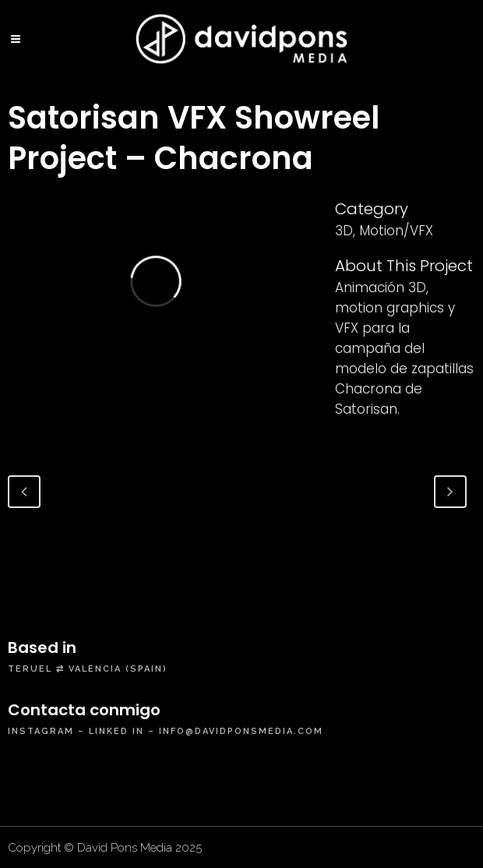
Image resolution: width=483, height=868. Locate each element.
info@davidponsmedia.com (241, 731)
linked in (116, 731)
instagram (41, 731)
